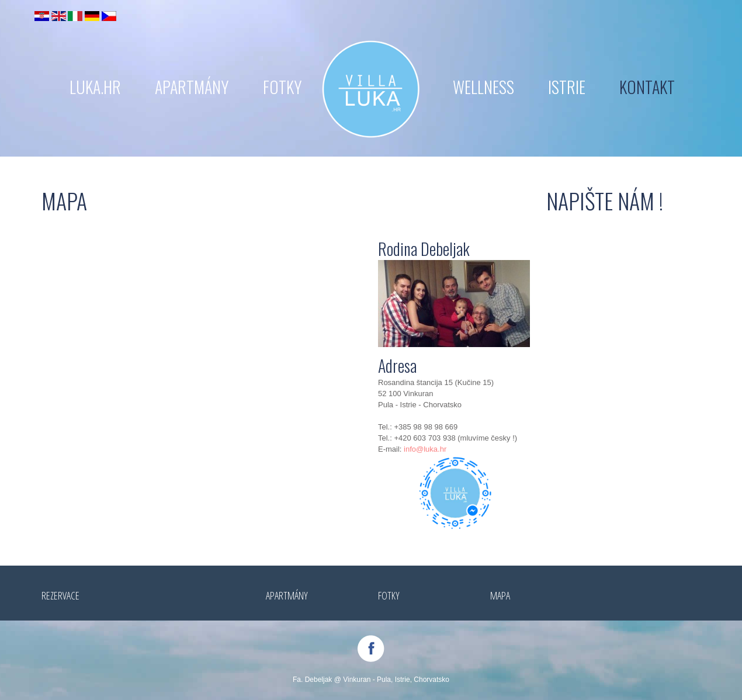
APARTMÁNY (192, 87)
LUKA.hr (95, 87)
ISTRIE (567, 87)
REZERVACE (60, 595)
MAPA (500, 595)
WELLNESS (483, 87)
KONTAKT (647, 87)
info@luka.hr (425, 449)
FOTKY (282, 87)
